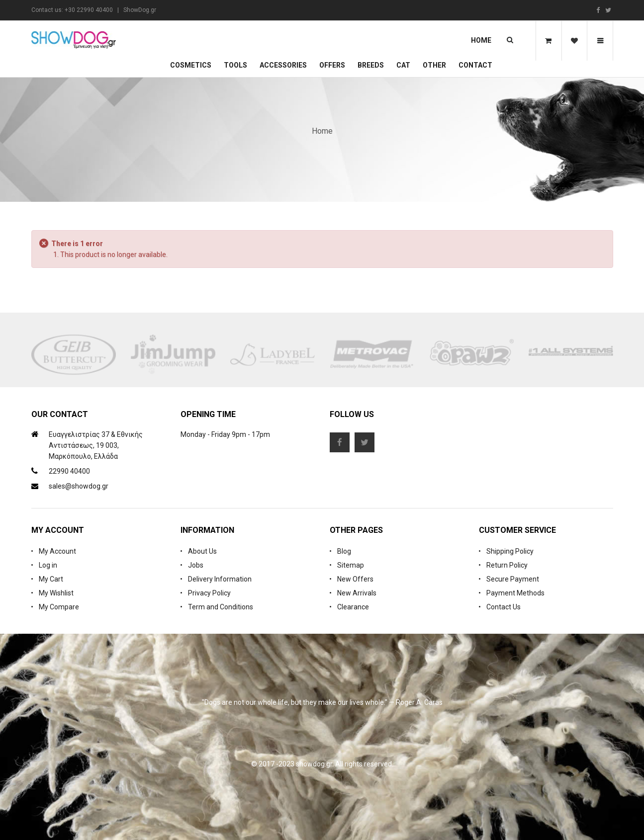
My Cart (51, 579)
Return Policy (507, 565)
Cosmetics (191, 65)
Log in (48, 565)
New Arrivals (357, 593)
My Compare (59, 607)
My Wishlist (56, 593)
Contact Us (504, 607)
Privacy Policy (209, 593)
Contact (475, 65)
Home (481, 40)
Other (434, 65)
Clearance (353, 607)
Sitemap (351, 565)
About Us (202, 551)
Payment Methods (515, 593)
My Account (57, 551)
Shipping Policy (510, 551)
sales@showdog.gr (79, 486)
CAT (403, 65)
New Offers (355, 579)
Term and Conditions (221, 607)
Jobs (196, 565)
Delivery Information (220, 579)
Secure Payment (513, 579)
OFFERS (332, 65)
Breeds (371, 65)
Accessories (283, 65)
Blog (344, 551)
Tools (235, 65)
